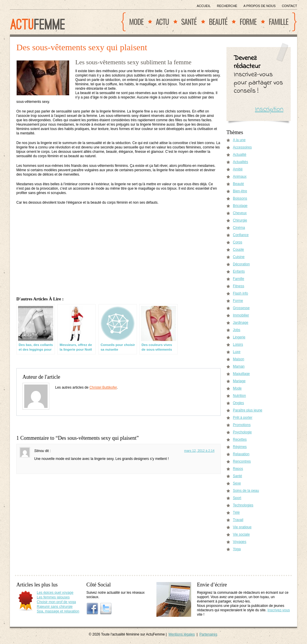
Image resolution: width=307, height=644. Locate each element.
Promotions (242, 425)
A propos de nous (259, 6)
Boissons (240, 198)
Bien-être (240, 191)
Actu (162, 21)
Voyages (240, 542)
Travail (238, 520)
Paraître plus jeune (248, 410)
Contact (289, 6)
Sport (237, 498)
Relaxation (241, 454)
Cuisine (239, 257)
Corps (238, 242)
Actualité (240, 155)
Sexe (237, 483)
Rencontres (242, 461)
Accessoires (242, 147)
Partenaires (208, 634)
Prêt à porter (243, 418)
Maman (239, 366)
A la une (239, 140)
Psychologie (242, 432)
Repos (238, 469)
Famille (279, 21)
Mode (136, 21)
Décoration (241, 264)
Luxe (237, 352)
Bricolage (240, 206)
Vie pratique (242, 527)
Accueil (204, 6)
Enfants (239, 271)
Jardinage (241, 323)
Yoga (237, 549)
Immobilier (241, 315)
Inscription (269, 109)
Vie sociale (241, 534)
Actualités (240, 162)
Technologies (243, 505)
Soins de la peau (246, 491)
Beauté (218, 21)
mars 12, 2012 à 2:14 (199, 451)
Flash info (240, 293)
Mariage (239, 381)
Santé (189, 21)
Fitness (239, 286)
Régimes (240, 447)
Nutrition (239, 396)
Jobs (237, 330)
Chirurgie (240, 220)
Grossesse (241, 308)
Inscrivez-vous (279, 610)
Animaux (240, 176)
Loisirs (238, 344)
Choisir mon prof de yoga (56, 602)
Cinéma (239, 228)
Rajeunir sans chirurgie (55, 607)
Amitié (238, 169)
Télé (236, 513)
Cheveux (240, 213)
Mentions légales (182, 634)
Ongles (238, 403)
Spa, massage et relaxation (58, 611)
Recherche (227, 6)
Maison (239, 359)
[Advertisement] (119, 251)
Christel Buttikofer (103, 387)
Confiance (241, 235)
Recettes (240, 439)
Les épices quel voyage (55, 593)
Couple (238, 250)
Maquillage (241, 374)
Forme (248, 21)
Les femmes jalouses (53, 597)
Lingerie (239, 337)
